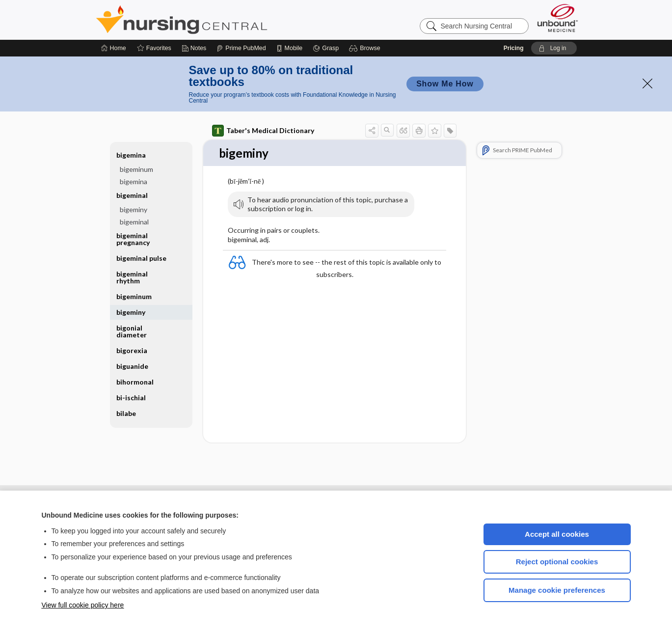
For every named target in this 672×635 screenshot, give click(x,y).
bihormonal (135, 382)
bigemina (131, 155)
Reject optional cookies (557, 562)
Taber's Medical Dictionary (263, 131)
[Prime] (241, 48)
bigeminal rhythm (132, 277)
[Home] (114, 48)
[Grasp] (326, 48)
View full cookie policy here (83, 605)
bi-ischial (131, 398)
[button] (366, 48)
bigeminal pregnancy (133, 239)
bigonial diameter (132, 331)
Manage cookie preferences (557, 590)
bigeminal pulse (141, 258)
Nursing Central (218, 20)
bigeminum (136, 169)
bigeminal (132, 195)
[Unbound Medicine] (558, 18)
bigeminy (134, 209)
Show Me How (445, 84)
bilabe (126, 413)
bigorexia (132, 350)
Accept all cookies (557, 534)
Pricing (514, 48)
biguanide (132, 366)
